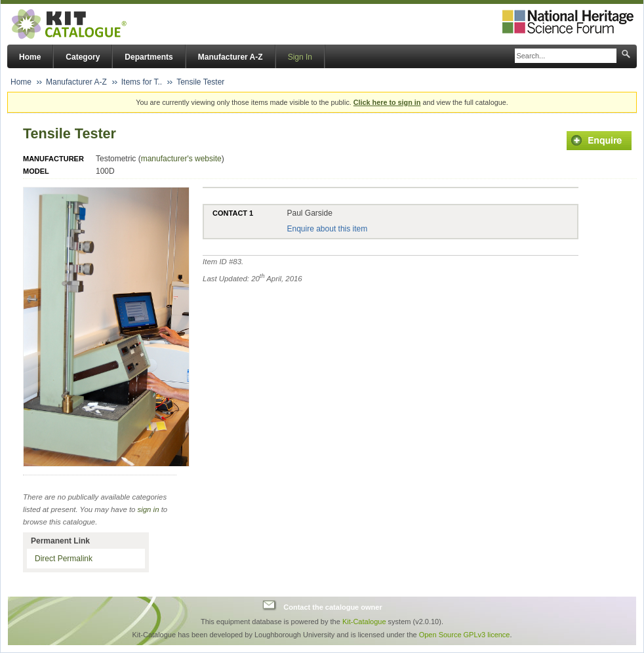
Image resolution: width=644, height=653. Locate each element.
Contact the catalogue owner (332, 607)
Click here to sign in (387, 102)
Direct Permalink (64, 559)
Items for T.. (142, 82)
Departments (149, 57)
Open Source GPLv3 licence (465, 635)
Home (30, 57)
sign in (149, 509)
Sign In (300, 57)
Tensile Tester (200, 82)
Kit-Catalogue (364, 622)
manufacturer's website (181, 159)
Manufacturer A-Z (231, 57)
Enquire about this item (327, 229)
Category (83, 57)
